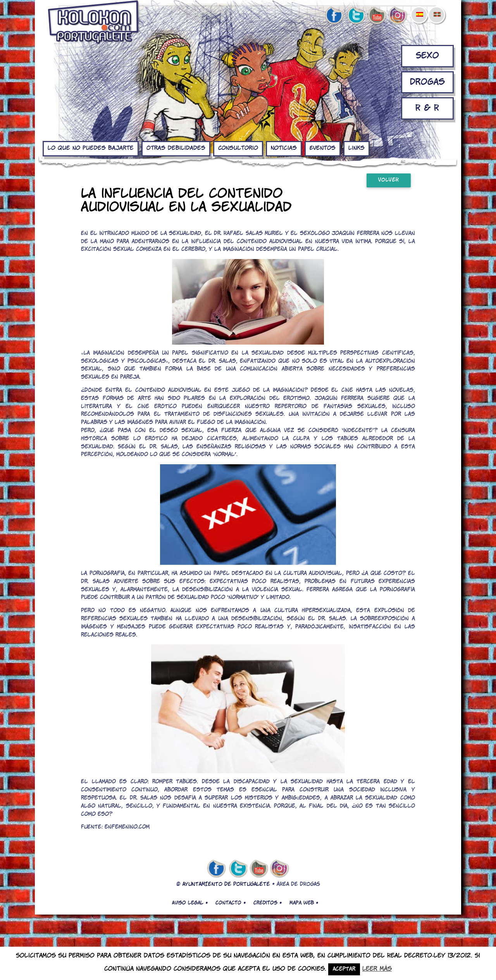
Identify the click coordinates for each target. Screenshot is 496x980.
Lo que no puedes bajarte (91, 148)
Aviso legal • (190, 903)
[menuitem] (419, 9)
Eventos (323, 148)
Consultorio (238, 148)
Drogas (427, 82)
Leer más (377, 969)
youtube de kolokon (377, 16)
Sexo (427, 56)
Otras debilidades (176, 148)
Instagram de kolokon (398, 16)
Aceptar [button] (344, 969)
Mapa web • (304, 903)
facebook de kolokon (334, 16)
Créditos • (268, 903)
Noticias (284, 148)
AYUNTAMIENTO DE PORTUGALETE (226, 885)
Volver (389, 180)
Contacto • (231, 903)
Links (356, 148)
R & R (427, 108)
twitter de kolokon (355, 16)
